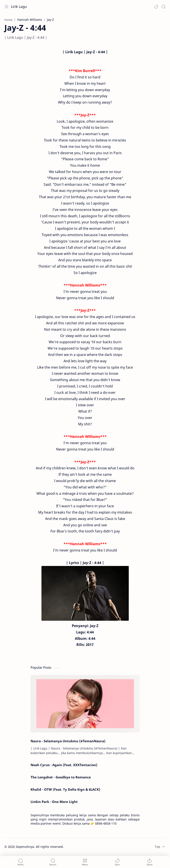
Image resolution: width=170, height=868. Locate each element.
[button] (156, 7)
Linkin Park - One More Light (54, 802)
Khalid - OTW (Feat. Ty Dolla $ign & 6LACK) (65, 789)
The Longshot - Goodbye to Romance (61, 777)
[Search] (163, 7)
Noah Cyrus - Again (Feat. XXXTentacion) (64, 765)
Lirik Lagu (19, 7)
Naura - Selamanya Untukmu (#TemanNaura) (68, 741)
